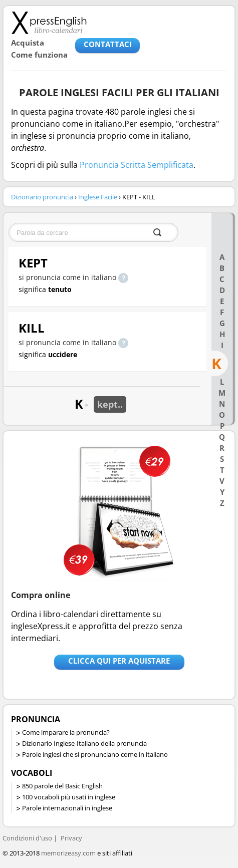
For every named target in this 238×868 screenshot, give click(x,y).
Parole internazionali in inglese (67, 808)
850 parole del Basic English (62, 786)
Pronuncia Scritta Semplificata (137, 165)
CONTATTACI (108, 44)
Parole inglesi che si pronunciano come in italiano (95, 754)
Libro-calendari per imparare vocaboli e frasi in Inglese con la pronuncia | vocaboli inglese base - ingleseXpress (49, 23)
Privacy (71, 838)
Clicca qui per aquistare (119, 661)
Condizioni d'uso (27, 838)
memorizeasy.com (68, 853)
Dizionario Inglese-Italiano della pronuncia (84, 743)
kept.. (110, 404)
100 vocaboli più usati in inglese (69, 797)
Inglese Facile (98, 197)
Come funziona (39, 55)
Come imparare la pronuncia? (66, 732)
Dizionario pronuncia (42, 197)
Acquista (28, 43)
